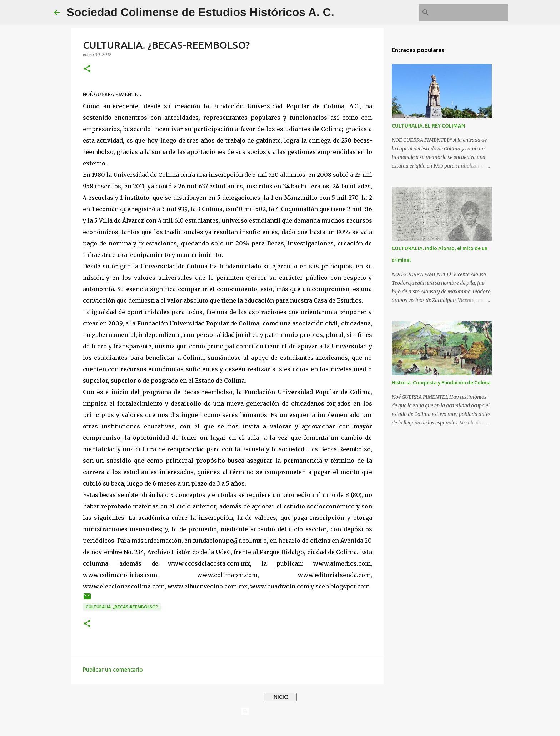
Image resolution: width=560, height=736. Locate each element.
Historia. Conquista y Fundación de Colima (441, 383)
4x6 (302, 726)
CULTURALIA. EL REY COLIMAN (428, 126)
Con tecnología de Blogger (280, 711)
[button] (87, 69)
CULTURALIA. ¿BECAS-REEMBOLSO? (122, 607)
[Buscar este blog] (470, 13)
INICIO (280, 697)
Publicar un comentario (113, 670)
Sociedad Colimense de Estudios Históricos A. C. (201, 12)
